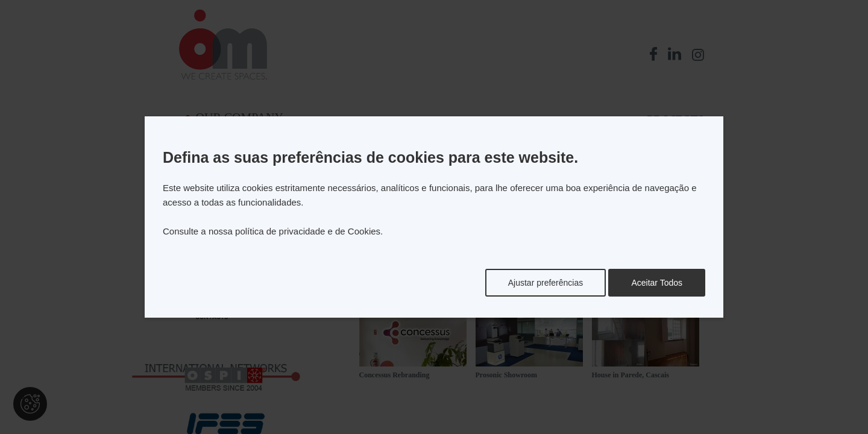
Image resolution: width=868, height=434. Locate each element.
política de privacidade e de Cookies (308, 231)
